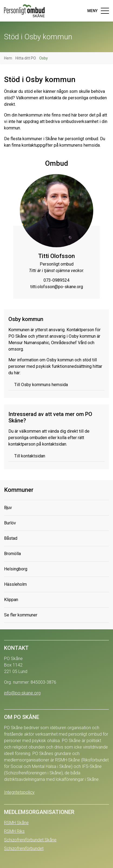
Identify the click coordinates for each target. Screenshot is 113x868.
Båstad (11, 538)
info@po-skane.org (22, 693)
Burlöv (10, 523)
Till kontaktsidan (30, 456)
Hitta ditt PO (26, 58)
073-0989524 (57, 280)
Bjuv (8, 508)
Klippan (11, 600)
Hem (8, 58)
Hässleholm (15, 584)
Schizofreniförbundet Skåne (30, 840)
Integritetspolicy (19, 792)
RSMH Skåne (16, 823)
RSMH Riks (14, 831)
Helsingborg (16, 569)
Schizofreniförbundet (24, 848)
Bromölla (12, 554)
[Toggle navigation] (97, 11)
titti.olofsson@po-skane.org (57, 287)
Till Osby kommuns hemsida (41, 385)
